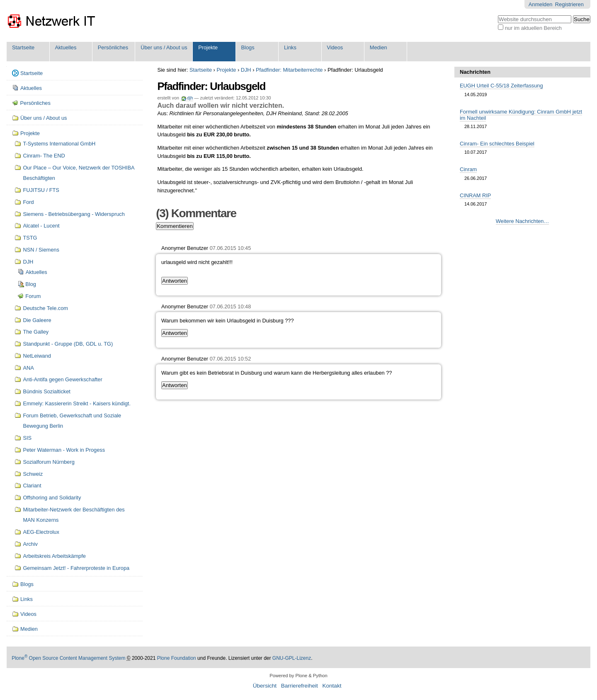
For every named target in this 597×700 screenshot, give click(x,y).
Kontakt (332, 686)
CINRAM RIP (475, 195)
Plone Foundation (177, 658)
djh (190, 98)
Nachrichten (475, 72)
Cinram (468, 169)
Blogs (248, 47)
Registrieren (569, 4)
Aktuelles (66, 47)
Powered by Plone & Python (298, 676)
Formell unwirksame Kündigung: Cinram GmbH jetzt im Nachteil (521, 115)
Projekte (208, 47)
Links (290, 47)
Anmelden (541, 4)
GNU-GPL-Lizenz (292, 658)
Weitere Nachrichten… (523, 221)
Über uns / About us (164, 47)
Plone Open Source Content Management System (68, 658)
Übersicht (265, 686)
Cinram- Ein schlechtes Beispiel (497, 144)
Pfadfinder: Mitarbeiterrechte (289, 70)
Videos (335, 47)
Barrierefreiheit (300, 686)
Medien (379, 47)
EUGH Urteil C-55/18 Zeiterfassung (501, 86)
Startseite (23, 47)
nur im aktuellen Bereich (533, 28)
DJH (246, 70)
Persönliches (113, 47)
